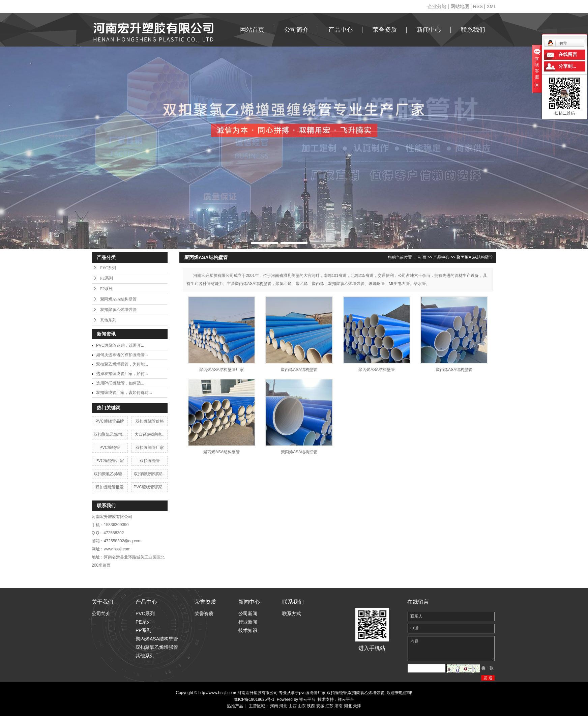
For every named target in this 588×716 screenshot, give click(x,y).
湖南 (339, 706)
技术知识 (248, 630)
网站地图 (460, 6)
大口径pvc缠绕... (150, 434)
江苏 (329, 706)
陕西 (311, 706)
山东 (302, 706)
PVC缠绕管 (110, 448)
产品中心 (341, 30)
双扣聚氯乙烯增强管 (118, 310)
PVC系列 (108, 268)
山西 (293, 706)
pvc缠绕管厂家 (312, 693)
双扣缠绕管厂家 (150, 448)
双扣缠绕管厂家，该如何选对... (124, 393)
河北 (283, 706)
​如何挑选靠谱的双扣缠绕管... (122, 355)
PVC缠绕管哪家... (150, 487)
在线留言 (568, 54)
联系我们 (473, 30)
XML (491, 6)
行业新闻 (248, 622)
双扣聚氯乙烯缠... (110, 474)
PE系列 (107, 278)
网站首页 (252, 30)
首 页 (422, 257)
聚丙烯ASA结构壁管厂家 (222, 370)
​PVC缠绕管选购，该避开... (120, 345)
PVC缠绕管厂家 (110, 461)
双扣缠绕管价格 (150, 421)
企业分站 (437, 6)
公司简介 (296, 30)
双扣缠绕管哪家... (150, 474)
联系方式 (292, 613)
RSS (478, 6)
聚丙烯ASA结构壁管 (118, 299)
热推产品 (235, 706)
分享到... (567, 66)
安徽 (320, 706)
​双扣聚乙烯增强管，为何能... (122, 364)
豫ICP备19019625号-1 (254, 699)
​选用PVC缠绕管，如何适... (120, 383)
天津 (357, 706)
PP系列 (106, 289)
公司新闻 (248, 613)
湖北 (348, 706)
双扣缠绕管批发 (110, 487)
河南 (274, 706)
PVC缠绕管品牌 (110, 421)
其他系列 (108, 320)
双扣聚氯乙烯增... (110, 434)
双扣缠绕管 (150, 461)
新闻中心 (429, 30)
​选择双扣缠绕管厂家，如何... (122, 374)
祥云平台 (307, 699)
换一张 (488, 668)
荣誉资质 (385, 30)
